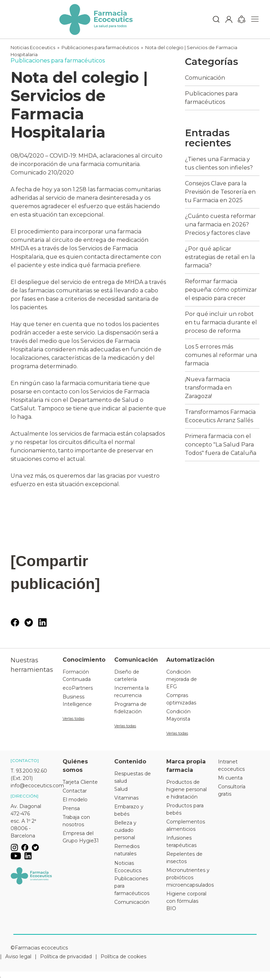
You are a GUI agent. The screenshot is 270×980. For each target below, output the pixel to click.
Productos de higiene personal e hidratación (187, 789)
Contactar (75, 791)
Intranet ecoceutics (231, 765)
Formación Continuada (77, 676)
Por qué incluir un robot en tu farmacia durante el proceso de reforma (221, 322)
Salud (121, 789)
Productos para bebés (185, 809)
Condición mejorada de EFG (182, 679)
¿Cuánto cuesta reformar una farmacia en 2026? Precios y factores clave (220, 224)
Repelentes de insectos (184, 858)
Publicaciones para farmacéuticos (100, 47)
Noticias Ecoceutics (33, 47)
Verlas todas (73, 719)
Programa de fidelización (130, 708)
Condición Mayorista (178, 715)
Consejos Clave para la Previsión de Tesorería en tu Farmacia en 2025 (220, 192)
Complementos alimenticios (186, 825)
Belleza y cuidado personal (125, 830)
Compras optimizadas (181, 699)
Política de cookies (123, 956)
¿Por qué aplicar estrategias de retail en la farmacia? (220, 257)
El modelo (75, 800)
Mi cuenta (230, 778)
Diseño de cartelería (127, 676)
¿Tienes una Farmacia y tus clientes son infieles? (219, 163)
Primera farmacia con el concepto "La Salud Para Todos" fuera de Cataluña (221, 445)
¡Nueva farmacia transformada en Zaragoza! (208, 388)
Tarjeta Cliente (80, 782)
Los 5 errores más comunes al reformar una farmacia (221, 355)
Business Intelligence (77, 700)
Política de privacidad (66, 956)
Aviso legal (18, 956)
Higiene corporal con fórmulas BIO (186, 901)
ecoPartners (78, 688)
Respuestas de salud (133, 777)
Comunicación (205, 78)
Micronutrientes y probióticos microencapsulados (187, 878)
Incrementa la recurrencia (131, 692)
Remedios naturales (127, 850)
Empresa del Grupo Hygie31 (81, 837)
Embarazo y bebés (129, 810)
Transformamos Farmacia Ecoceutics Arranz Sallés (220, 416)
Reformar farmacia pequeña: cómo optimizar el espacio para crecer (221, 290)
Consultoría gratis (232, 790)
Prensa (71, 808)
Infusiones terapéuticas (181, 842)
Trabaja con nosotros (76, 821)
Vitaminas (126, 798)
